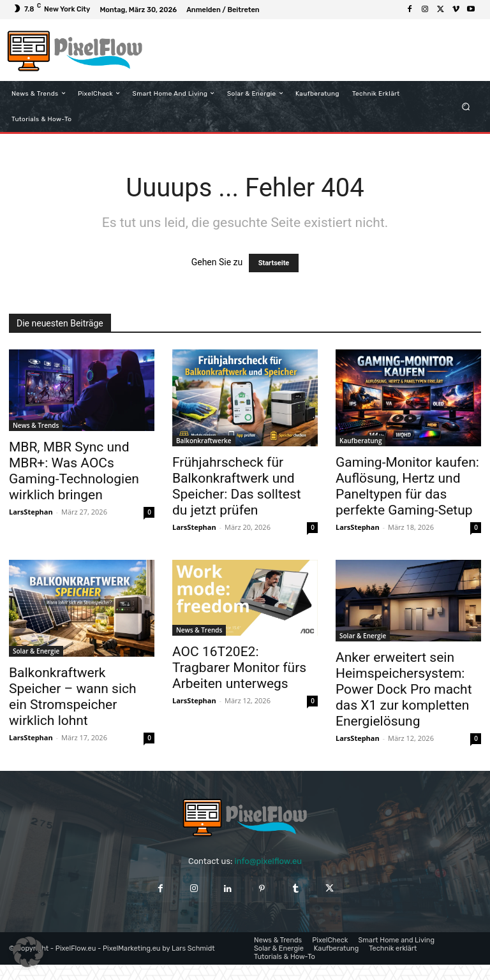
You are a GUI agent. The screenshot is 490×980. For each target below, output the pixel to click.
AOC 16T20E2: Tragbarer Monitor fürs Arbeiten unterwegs (239, 668)
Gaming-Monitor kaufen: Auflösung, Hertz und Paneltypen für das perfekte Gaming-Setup (407, 486)
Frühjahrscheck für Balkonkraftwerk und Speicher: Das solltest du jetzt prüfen (237, 486)
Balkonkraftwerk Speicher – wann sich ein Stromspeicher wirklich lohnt (73, 697)
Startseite (274, 263)
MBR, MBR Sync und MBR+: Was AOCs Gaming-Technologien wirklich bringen (74, 471)
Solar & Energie (36, 651)
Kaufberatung (360, 441)
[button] (466, 106)
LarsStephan (31, 512)
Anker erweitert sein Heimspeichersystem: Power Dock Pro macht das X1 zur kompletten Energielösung (404, 689)
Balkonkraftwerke (204, 441)
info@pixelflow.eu (268, 861)
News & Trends (36, 425)
